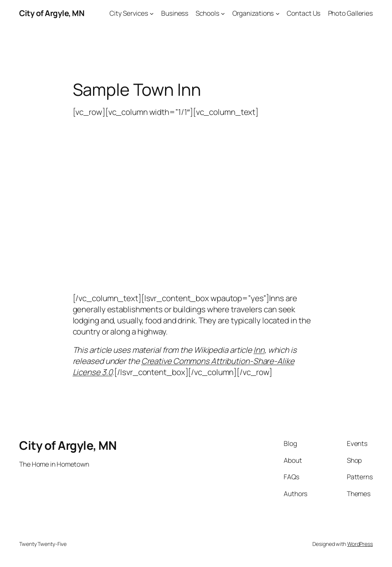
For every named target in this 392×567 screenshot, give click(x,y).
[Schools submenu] (223, 13)
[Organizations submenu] (278, 13)
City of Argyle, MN (52, 13)
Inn (259, 350)
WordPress (360, 544)
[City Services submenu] (152, 13)
